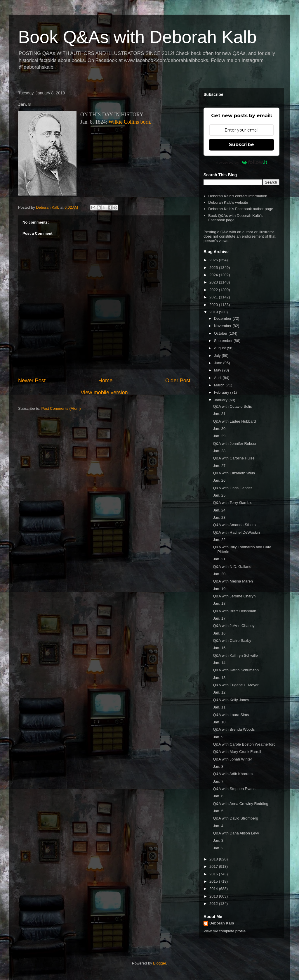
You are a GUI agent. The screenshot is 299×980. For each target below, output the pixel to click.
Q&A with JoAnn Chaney (234, 626)
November (223, 326)
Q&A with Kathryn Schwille (235, 655)
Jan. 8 (218, 766)
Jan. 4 (218, 826)
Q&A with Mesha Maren (233, 581)
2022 (214, 290)
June (219, 363)
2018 (214, 859)
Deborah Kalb (222, 923)
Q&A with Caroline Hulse (234, 458)
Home (106, 381)
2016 (214, 874)
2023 (214, 282)
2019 (214, 312)
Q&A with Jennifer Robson (235, 444)
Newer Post (32, 381)
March (220, 385)
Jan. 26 (219, 480)
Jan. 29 (219, 436)
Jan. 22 (219, 540)
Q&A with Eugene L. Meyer (236, 685)
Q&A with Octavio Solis (232, 406)
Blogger (159, 963)
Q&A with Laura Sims (231, 715)
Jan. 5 (218, 811)
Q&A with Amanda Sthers (234, 525)
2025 (214, 268)
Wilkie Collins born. (130, 122)
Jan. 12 (219, 692)
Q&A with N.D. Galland (232, 567)
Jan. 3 (218, 840)
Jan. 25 (219, 495)
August (220, 348)
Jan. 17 (219, 618)
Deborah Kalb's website (228, 202)
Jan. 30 (219, 429)
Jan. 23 (219, 517)
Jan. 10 (219, 722)
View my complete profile (225, 931)
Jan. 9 (218, 737)
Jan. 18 (219, 603)
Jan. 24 (219, 510)
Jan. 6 (218, 796)
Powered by (242, 162)
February (222, 392)
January (221, 400)
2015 (214, 881)
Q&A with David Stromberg (235, 818)
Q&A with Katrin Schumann (236, 670)
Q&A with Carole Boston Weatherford (244, 744)
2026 (214, 260)
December (223, 318)
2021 (214, 297)
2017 (214, 866)
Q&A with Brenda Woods (234, 729)
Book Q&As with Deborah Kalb (137, 37)
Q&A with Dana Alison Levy (236, 833)
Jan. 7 (218, 781)
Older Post (178, 381)
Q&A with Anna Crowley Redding (240, 804)
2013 (214, 896)
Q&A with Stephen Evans (234, 789)
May (218, 370)
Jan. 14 (219, 663)
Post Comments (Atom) (61, 408)
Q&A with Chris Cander (232, 488)
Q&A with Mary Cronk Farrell (237, 752)
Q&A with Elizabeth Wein (234, 473)
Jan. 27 (219, 466)
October (221, 333)
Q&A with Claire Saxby (232, 641)
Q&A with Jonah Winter (232, 759)
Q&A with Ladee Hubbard (234, 421)
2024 (214, 275)
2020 (214, 305)
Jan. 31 (219, 414)
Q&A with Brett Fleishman (234, 611)
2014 (214, 889)
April (218, 378)
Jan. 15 (219, 648)
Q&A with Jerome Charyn (234, 596)
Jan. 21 (219, 559)
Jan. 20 (219, 574)
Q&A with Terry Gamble (233, 503)
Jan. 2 (218, 848)
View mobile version (104, 393)
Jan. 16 (219, 633)
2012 (214, 904)
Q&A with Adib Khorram (233, 774)
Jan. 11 (219, 707)
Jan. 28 (219, 451)
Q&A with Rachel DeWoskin (236, 532)
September (224, 341)
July (218, 356)
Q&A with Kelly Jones (231, 700)
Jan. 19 (219, 589)
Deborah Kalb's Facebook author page (241, 209)
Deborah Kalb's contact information (238, 196)
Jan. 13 (219, 678)
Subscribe (241, 145)
